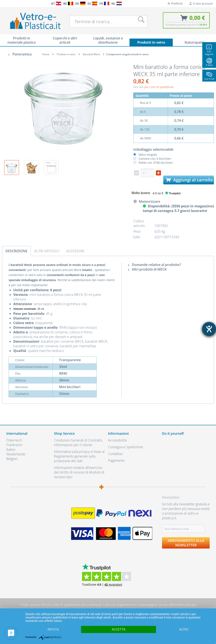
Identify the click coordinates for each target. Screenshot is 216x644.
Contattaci (115, 454)
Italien (11, 449)
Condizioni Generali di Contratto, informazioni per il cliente (78, 443)
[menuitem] (4, 3)
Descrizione (16, 251)
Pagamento (116, 460)
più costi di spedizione (159, 87)
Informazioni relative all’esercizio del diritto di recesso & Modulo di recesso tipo (79, 472)
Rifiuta (53, 629)
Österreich (14, 440)
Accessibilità (117, 440)
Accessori (75, 251)
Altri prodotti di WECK (147, 269)
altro (184, 629)
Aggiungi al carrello (189, 180)
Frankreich (14, 445)
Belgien (12, 459)
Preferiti (175, 3)
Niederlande (16, 454)
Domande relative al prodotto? (155, 265)
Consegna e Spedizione (126, 447)
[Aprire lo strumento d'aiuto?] (209, 329)
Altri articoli (47, 251)
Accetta (118, 629)
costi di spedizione (66, 605)
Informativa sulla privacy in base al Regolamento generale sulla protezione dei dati (79, 456)
